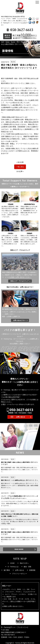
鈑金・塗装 (28, 567)
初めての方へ (24, 563)
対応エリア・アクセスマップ (19, 281)
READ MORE (19, 549)
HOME (12, 563)
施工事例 (7, 570)
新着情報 (32, 570)
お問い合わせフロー (19, 320)
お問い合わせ (21, 417)
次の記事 (19, 171)
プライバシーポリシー (20, 574)
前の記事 (21, 162)
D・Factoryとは (13, 567)
